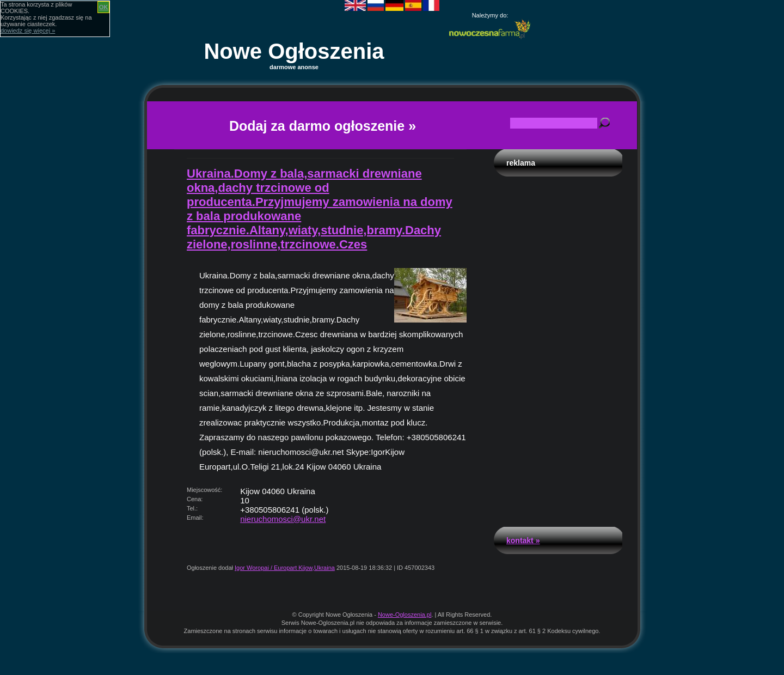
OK (104, 7)
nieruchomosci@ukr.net (283, 519)
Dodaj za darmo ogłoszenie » (323, 126)
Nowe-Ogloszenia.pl (405, 615)
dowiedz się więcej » (28, 31)
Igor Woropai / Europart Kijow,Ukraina (285, 568)
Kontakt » (523, 540)
